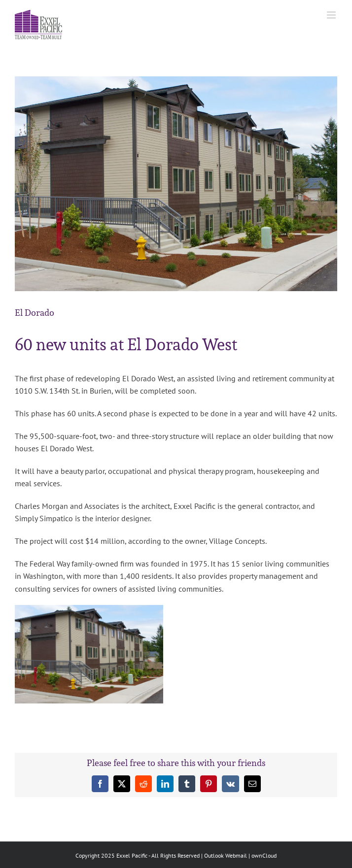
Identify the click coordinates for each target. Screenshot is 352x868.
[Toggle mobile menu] (332, 15)
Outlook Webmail (226, 855)
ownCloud (264, 855)
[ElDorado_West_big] (176, 184)
